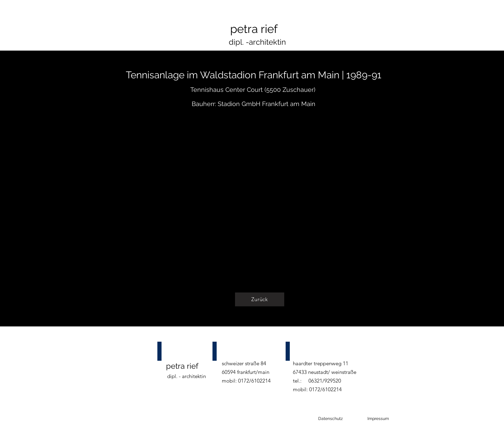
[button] (260, 201)
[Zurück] (260, 299)
